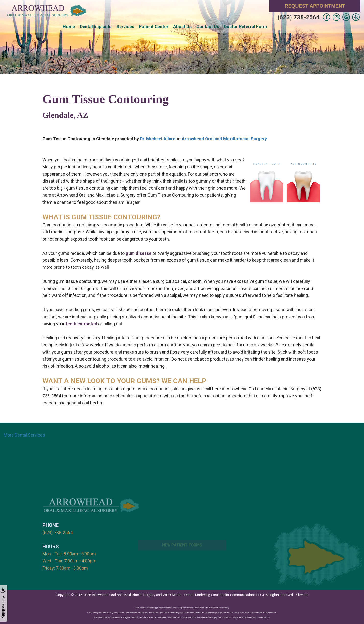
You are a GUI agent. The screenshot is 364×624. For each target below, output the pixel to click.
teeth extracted (81, 324)
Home (69, 27)
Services (125, 27)
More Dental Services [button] (24, 435)
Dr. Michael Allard (158, 139)
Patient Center (154, 27)
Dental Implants (96, 27)
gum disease (139, 253)
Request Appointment (315, 6)
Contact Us (208, 27)
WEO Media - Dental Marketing (187, 595)
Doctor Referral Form (245, 27)
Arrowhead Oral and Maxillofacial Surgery (224, 139)
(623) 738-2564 (299, 17)
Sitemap (302, 595)
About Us (182, 27)
